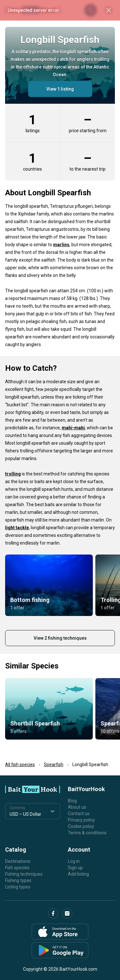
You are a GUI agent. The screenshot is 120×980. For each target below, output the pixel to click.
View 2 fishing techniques (60, 638)
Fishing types (18, 880)
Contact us (79, 814)
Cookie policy (81, 826)
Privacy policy (81, 820)
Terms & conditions (87, 833)
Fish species (17, 868)
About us (77, 807)
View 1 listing (60, 89)
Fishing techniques (24, 874)
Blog (72, 801)
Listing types (18, 887)
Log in (74, 861)
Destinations (18, 861)
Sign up (75, 868)
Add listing (78, 874)
